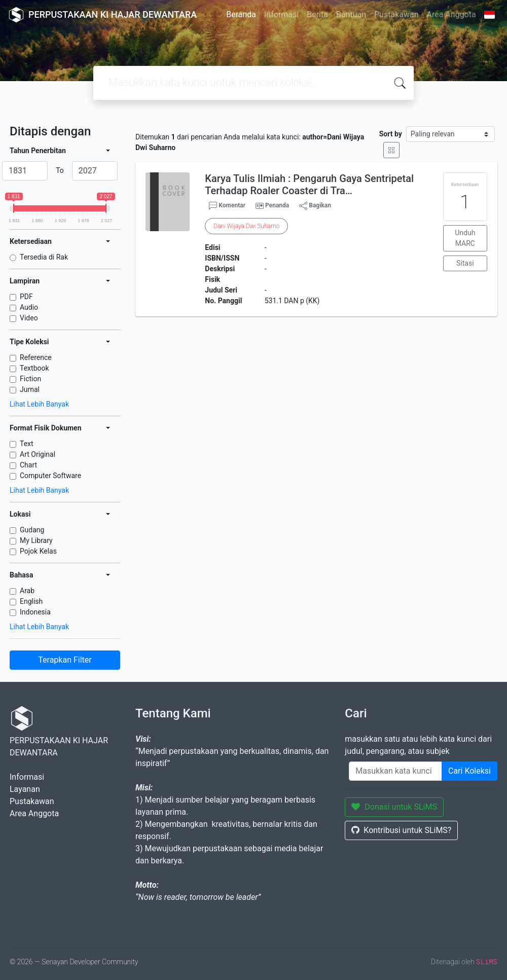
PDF (26, 297)
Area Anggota (451, 14)
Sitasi (465, 263)
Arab (27, 591)
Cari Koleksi (469, 771)
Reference (36, 357)
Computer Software (50, 476)
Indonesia (35, 612)
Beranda (241, 14)
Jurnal (30, 389)
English (31, 601)
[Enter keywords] (395, 771)
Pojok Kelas (38, 551)
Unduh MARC (465, 238)
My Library (36, 540)
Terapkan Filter (65, 660)
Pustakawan (396, 14)
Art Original (38, 454)
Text (27, 444)
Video (29, 318)
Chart (28, 465)
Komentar (227, 206)
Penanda (277, 205)
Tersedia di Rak (44, 257)
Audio (29, 307)
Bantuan (351, 14)
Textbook (34, 368)
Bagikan (315, 206)
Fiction (30, 379)
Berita (317, 14)
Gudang (32, 530)
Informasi (281, 14)
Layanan (25, 789)
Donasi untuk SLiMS (394, 807)
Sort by (391, 134)
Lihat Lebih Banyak (39, 404)
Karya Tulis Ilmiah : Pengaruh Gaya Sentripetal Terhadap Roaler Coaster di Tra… (309, 185)
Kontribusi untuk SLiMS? (401, 830)
